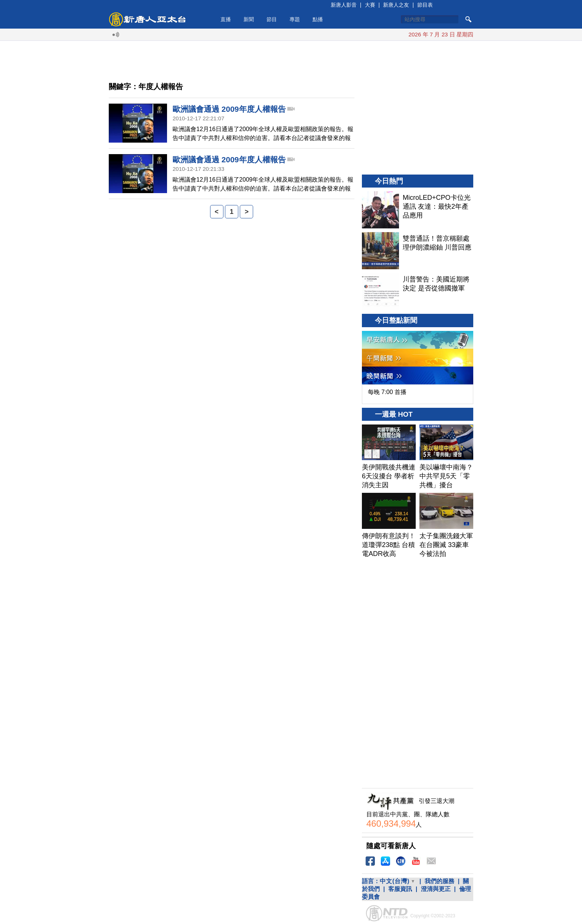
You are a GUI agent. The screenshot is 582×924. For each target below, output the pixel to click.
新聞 (249, 19)
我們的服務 (439, 881)
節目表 (425, 5)
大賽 (370, 5)
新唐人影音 (344, 5)
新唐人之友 (396, 5)
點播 (318, 19)
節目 (272, 19)
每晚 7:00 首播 (387, 392)
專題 (295, 19)
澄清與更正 (436, 889)
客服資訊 (400, 889)
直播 (226, 19)
